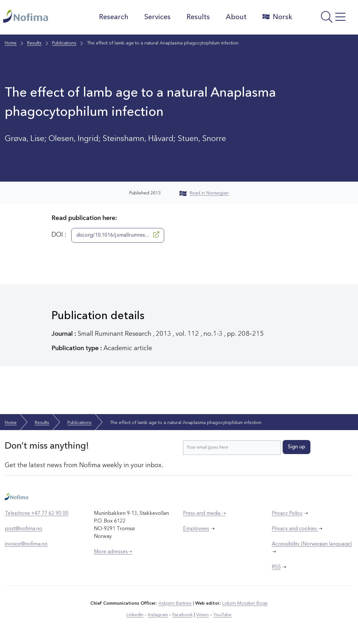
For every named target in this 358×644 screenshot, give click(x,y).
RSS (276, 567)
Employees (196, 529)
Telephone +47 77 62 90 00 (37, 514)
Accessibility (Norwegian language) (312, 544)
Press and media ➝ (204, 514)
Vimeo (202, 615)
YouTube (222, 615)
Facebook (183, 615)
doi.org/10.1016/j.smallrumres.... (118, 235)
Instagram (158, 615)
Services (157, 17)
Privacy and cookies (295, 529)
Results (198, 17)
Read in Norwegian (204, 193)
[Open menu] (327, 19)
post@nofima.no (23, 529)
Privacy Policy (287, 514)
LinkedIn (135, 615)
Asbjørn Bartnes (175, 603)
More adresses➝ (113, 552)
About (236, 17)
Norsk (277, 17)
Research (114, 17)
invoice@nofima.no (26, 544)
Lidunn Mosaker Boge (245, 603)
